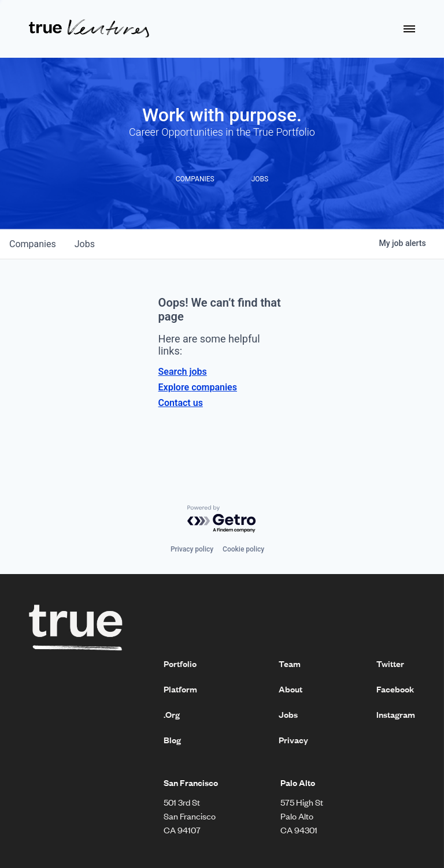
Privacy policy (192, 549)
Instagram (396, 714)
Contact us (181, 403)
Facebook (395, 689)
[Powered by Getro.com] (222, 519)
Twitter (390, 664)
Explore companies (198, 387)
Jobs (288, 714)
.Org (172, 714)
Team (290, 664)
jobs (85, 244)
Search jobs (183, 372)
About (291, 689)
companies (33, 244)
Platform (180, 689)
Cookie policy (243, 549)
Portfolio (180, 664)
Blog (172, 740)
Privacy (293, 740)
